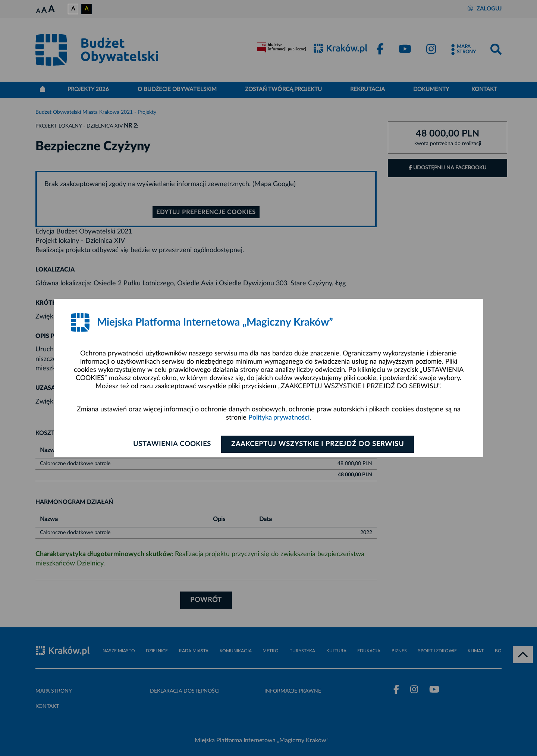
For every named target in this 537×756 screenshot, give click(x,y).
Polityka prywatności (279, 418)
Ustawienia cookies (172, 444)
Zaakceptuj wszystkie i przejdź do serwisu (318, 444)
